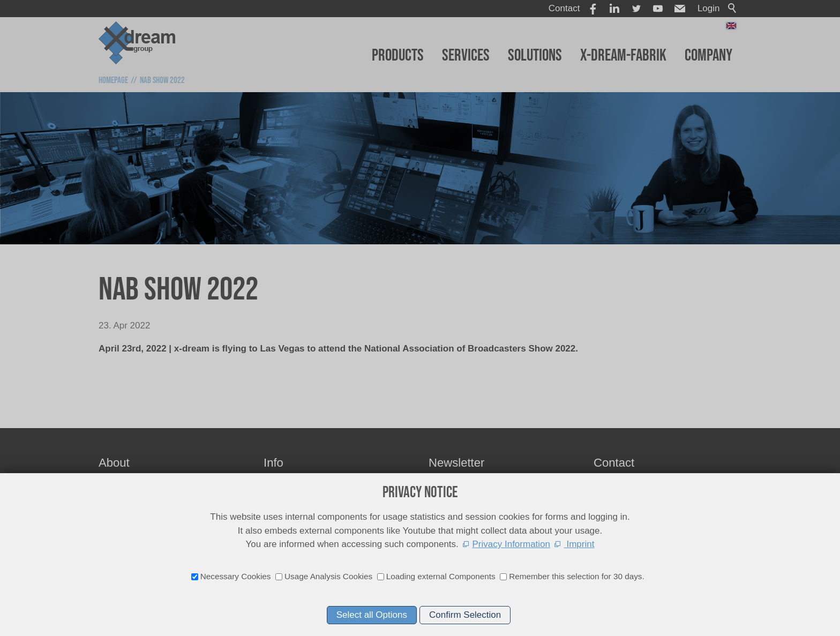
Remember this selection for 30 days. (577, 576)
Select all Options (372, 615)
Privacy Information (512, 544)
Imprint (579, 544)
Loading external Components (441, 576)
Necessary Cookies (236, 576)
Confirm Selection (465, 615)
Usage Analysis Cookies (328, 576)
